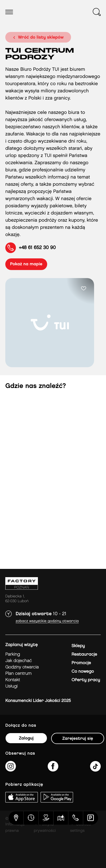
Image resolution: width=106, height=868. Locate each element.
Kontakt (13, 680)
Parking (13, 654)
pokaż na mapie (26, 264)
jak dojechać (19, 661)
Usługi (11, 686)
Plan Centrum (18, 674)
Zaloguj (26, 738)
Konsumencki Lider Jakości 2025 (38, 701)
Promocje (81, 663)
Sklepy (78, 646)
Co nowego (83, 671)
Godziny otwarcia (22, 667)
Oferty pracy (86, 680)
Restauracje (84, 654)
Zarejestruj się (78, 739)
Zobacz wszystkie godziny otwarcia (47, 621)
